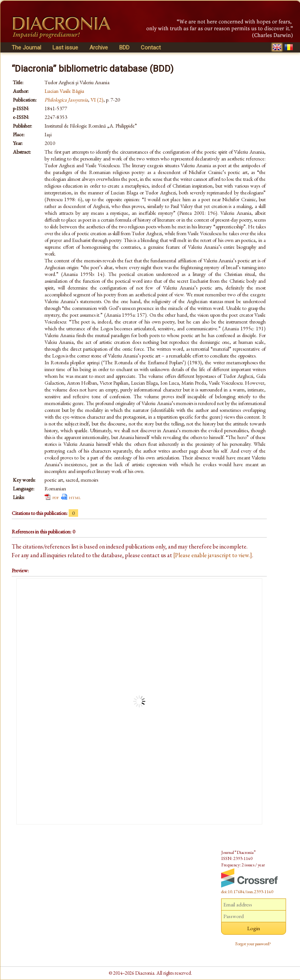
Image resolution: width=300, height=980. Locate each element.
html (75, 497)
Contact (151, 48)
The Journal (26, 48)
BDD (124, 48)
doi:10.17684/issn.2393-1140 (247, 892)
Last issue (65, 48)
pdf (56, 497)
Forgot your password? (253, 944)
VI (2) (97, 100)
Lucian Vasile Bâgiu (64, 91)
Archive (99, 48)
